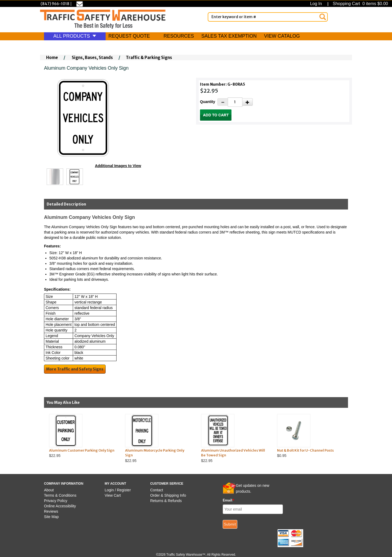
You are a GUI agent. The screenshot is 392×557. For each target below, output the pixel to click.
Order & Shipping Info (168, 495)
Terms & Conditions (60, 495)
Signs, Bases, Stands (92, 58)
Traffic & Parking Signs (149, 58)
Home (52, 58)
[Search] (323, 17)
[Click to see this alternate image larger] (55, 177)
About (49, 490)
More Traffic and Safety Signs (75, 369)
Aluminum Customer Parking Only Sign (82, 450)
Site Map (51, 517)
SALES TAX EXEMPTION (229, 36)
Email (229, 500)
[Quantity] (235, 102)
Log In (317, 4)
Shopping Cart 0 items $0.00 (360, 4)
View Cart (113, 495)
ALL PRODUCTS (75, 36)
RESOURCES (179, 36)
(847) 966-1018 (55, 4)
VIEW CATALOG (282, 36)
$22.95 (82, 436)
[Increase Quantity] (247, 102)
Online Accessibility (60, 506)
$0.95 (310, 436)
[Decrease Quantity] (223, 102)
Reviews (51, 511)
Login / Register (118, 490)
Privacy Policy (56, 501)
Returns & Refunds (166, 501)
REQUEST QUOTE (129, 36)
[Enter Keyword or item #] (268, 17)
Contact (157, 490)
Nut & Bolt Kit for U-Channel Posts (305, 450)
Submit (230, 524)
